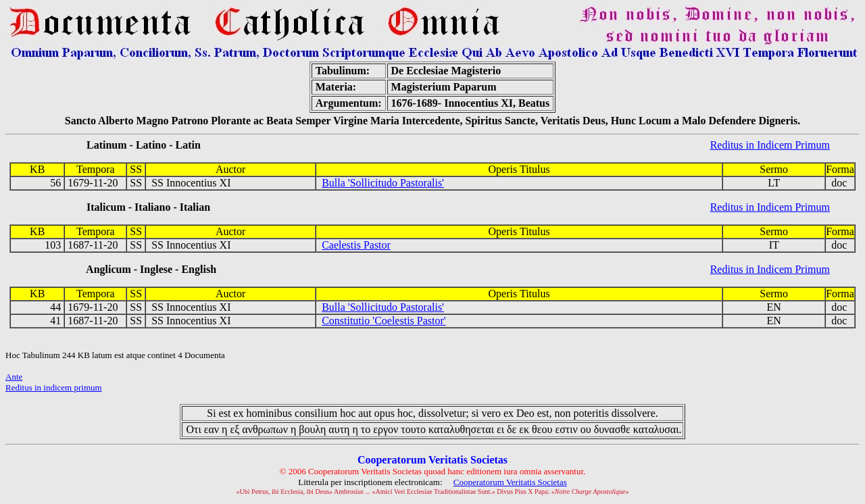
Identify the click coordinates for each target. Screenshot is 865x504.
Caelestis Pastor (356, 245)
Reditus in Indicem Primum (770, 145)
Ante (14, 377)
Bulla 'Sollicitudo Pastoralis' (383, 183)
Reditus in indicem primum (54, 387)
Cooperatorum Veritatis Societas (510, 482)
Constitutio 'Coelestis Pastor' (384, 321)
